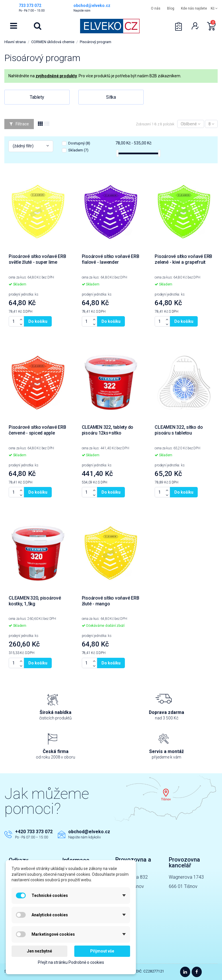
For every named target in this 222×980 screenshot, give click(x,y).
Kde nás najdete (194, 8)
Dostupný (79, 143)
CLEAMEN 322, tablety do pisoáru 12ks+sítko (108, 430)
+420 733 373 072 (34, 832)
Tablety (37, 97)
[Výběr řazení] (190, 124)
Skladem (78, 150)
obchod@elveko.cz (89, 832)
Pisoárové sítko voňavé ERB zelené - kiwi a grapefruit (183, 259)
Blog (171, 8)
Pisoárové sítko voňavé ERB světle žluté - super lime (37, 259)
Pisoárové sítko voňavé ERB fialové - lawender (111, 259)
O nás (156, 8)
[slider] (117, 153)
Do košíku (38, 321)
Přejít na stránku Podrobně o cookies (71, 962)
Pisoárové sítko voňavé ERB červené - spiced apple (37, 430)
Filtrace (19, 124)
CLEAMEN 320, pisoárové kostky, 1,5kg (35, 601)
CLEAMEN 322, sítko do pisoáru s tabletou (179, 430)
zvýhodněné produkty (56, 76)
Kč (214, 8)
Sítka (111, 97)
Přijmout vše (102, 951)
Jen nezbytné (39, 951)
